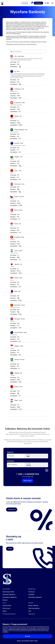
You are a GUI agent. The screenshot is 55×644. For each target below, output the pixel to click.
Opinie (5, 611)
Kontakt (10, 549)
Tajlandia (12, 375)
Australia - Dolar (17, 143)
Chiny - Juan (16, 171)
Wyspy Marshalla (22, 60)
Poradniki (31, 594)
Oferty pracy (6, 608)
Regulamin (32, 614)
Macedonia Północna (15, 307)
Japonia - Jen (16, 264)
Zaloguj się (38, 3)
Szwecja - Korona (17, 360)
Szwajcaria (20, 105)
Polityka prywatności (9, 614)
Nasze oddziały (33, 606)
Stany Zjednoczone (38, 59)
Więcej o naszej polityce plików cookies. (27, 641)
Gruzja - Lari (16, 224)
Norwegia (12, 321)
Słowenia (13, 78)
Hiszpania (20, 75)
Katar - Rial (15, 291)
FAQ (30, 611)
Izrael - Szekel (16, 251)
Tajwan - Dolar (16, 387)
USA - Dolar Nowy (17, 56)
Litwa (37, 75)
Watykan (17, 78)
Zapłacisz (28, 455)
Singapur (12, 348)
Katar (12, 294)
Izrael (12, 253)
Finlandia (42, 74)
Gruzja (12, 226)
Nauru (20, 146)
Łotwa (12, 76)
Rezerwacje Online (8, 592)
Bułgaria (12, 159)
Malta (16, 76)
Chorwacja (24, 74)
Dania (12, 212)
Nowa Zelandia (14, 335)
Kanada (12, 280)
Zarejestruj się (12, 509)
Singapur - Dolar (17, 346)
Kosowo (33, 75)
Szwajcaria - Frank (17, 103)
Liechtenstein (13, 105)
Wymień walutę (27, 481)
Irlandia (29, 75)
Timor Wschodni (14, 60)
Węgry (12, 403)
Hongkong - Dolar (17, 237)
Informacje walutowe (35, 597)
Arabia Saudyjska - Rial (19, 130)
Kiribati (17, 146)
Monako (19, 76)
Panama (26, 59)
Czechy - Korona (17, 197)
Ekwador (12, 59)
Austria (16, 74)
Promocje (31, 592)
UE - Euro (15, 71)
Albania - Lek (16, 116)
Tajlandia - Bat (16, 373)
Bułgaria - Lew (16, 157)
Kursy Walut (6, 589)
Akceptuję (34, 636)
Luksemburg (42, 75)
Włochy (21, 78)
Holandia (25, 75)
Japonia (12, 267)
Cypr (28, 74)
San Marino (34, 76)
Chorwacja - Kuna (17, 184)
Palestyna (16, 253)
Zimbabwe (29, 60)
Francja (12, 75)
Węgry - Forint (16, 400)
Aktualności (32, 589)
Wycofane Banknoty (9, 594)
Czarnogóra (33, 74)
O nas (4, 603)
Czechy (12, 199)
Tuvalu (24, 146)
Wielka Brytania (14, 91)
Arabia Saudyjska (14, 132)
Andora (12, 74)
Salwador (31, 59)
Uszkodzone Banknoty (10, 597)
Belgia (20, 74)
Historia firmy (7, 606)
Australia (12, 146)
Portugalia (28, 76)
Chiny (12, 173)
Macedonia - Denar (18, 305)
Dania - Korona (16, 210)
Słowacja (39, 76)
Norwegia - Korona (18, 319)
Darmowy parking (34, 608)
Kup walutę (25, 3)
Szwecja (12, 362)
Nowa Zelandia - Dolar (18, 332)
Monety (5, 600)
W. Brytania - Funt (17, 89)
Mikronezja (18, 59)
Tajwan (12, 389)
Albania (12, 118)
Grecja (16, 75)
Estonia (38, 74)
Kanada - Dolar (16, 278)
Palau (22, 59)
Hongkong (13, 239)
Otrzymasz (29, 464)
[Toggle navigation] (52, 3)
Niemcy (24, 76)
